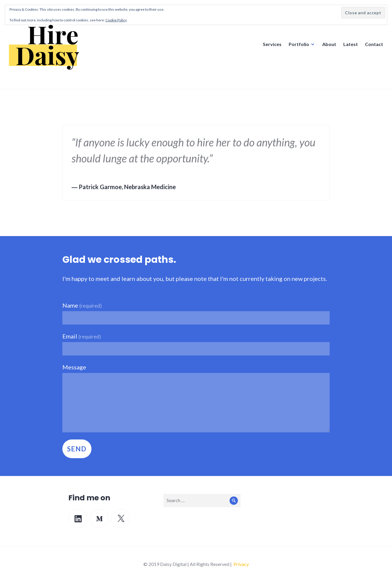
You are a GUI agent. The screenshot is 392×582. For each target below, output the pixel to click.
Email (82, 336)
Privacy (241, 564)
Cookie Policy (116, 20)
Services (272, 44)
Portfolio (299, 44)
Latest (351, 44)
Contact (374, 44)
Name (82, 305)
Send (77, 449)
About (329, 44)
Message (74, 367)
